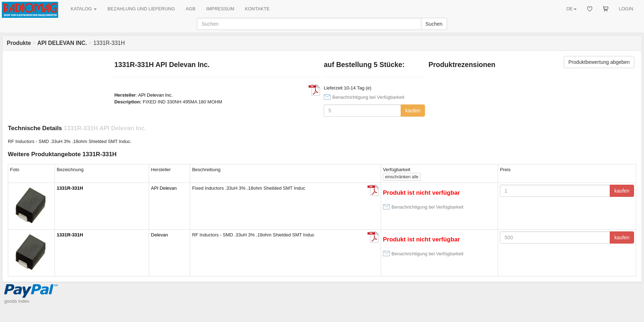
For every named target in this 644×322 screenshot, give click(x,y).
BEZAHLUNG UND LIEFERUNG (141, 9)
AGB (190, 9)
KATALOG (84, 9)
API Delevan (164, 188)
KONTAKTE (257, 9)
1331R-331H (70, 188)
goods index (17, 301)
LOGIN (626, 9)
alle (402, 177)
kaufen (413, 111)
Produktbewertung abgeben (599, 62)
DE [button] (571, 9)
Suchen (434, 24)
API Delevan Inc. (155, 95)
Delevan (159, 235)
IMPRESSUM (220, 9)
